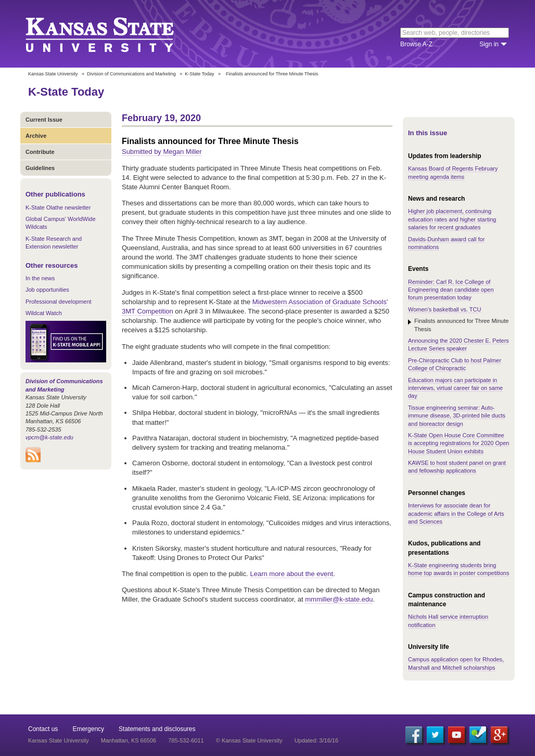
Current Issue (44, 120)
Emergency (88, 729)
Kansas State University (113, 34)
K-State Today (199, 74)
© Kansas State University (249, 740)
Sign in (489, 44)
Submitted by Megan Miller (162, 152)
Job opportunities (47, 290)
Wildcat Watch (44, 313)
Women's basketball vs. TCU (444, 309)
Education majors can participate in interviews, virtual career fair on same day (455, 388)
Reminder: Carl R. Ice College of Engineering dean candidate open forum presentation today (451, 290)
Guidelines (40, 168)
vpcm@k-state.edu (49, 437)
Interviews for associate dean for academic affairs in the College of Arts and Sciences (456, 513)
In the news (40, 278)
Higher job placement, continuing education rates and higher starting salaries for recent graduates (452, 219)
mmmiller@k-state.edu (339, 599)
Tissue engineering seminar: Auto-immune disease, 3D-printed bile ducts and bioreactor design (457, 416)
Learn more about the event (291, 574)
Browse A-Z (416, 44)
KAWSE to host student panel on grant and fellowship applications (457, 467)
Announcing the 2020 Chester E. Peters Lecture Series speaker (458, 344)
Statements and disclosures (157, 729)
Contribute (40, 152)
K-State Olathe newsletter (58, 207)
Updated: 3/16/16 (316, 740)
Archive (36, 136)
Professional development (59, 302)
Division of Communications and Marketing (131, 74)
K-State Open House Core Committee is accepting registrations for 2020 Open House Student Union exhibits (458, 443)
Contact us (43, 729)
